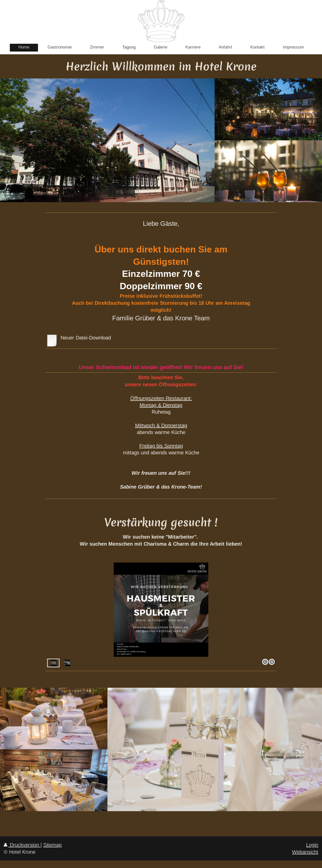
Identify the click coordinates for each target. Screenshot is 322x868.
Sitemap (52, 845)
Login (312, 845)
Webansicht (305, 852)
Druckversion (22, 845)
